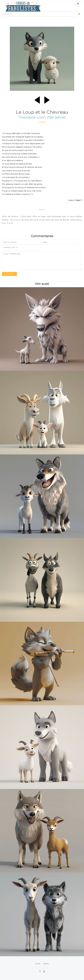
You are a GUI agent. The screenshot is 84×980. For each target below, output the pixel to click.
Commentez (9, 274)
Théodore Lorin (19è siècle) (42, 117)
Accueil (38, 964)
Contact (46, 964)
